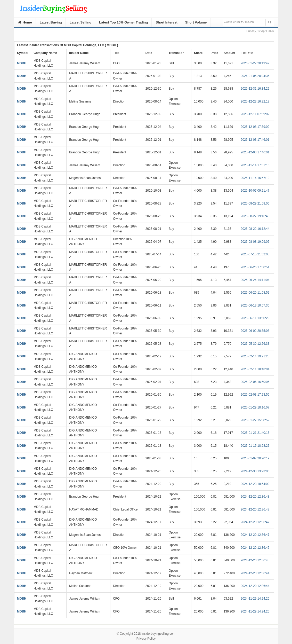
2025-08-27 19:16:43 (255, 216)
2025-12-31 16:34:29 (255, 89)
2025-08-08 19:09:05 (255, 242)
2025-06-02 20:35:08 (255, 331)
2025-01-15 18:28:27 (255, 446)
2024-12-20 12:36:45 (255, 548)
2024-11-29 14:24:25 (255, 599)
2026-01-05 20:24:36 (255, 76)
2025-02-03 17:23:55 (255, 395)
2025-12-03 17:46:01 (255, 140)
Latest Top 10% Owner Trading (123, 22)
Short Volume (196, 22)
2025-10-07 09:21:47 (255, 191)
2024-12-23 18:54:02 (255, 484)
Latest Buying (51, 22)
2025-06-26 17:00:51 (255, 267)
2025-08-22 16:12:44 (255, 229)
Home (25, 22)
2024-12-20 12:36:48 (255, 497)
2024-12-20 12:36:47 (255, 522)
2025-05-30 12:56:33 (255, 344)
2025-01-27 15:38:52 (255, 420)
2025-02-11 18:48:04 (255, 369)
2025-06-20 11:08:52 (255, 293)
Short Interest (167, 22)
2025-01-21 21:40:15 (255, 433)
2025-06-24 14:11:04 (255, 280)
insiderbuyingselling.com (159, 634)
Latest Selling (81, 22)
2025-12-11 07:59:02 (255, 114)
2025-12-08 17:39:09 (255, 127)
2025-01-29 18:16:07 (255, 407)
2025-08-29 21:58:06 (255, 203)
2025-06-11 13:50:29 (255, 318)
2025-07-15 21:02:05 (255, 254)
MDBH (22, 63)
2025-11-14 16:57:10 (255, 178)
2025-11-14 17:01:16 (255, 165)
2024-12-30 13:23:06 (255, 471)
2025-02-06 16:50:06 (255, 382)
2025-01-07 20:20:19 (255, 458)
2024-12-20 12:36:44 (255, 573)
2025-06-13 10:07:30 (255, 305)
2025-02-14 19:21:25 (255, 356)
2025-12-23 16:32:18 (255, 101)
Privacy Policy (146, 639)
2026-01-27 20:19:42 (255, 63)
